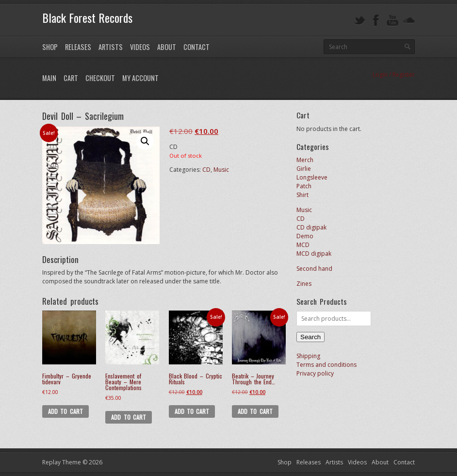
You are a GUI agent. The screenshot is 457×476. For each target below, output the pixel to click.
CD (206, 170)
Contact (196, 47)
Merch (305, 160)
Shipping (308, 356)
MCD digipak (314, 254)
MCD (303, 245)
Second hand (314, 269)
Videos (140, 47)
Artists (111, 47)
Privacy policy (315, 373)
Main (49, 78)
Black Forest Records (87, 17)
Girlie (304, 169)
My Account (140, 78)
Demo (305, 236)
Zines (304, 284)
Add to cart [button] (65, 411)
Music (221, 170)
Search (310, 337)
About (167, 47)
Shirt (302, 195)
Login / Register (394, 74)
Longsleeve (312, 177)
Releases (78, 47)
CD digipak (311, 227)
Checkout (100, 78)
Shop (50, 47)
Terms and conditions (326, 365)
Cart (71, 78)
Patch (304, 186)
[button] (145, 141)
